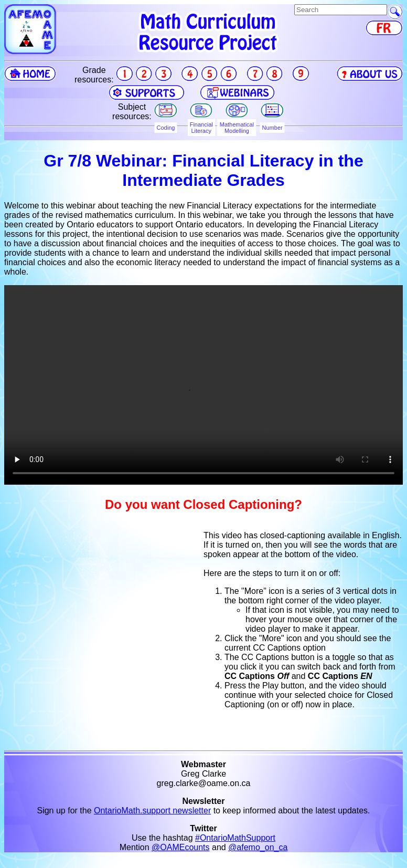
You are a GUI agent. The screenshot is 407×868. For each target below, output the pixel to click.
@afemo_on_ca (258, 847)
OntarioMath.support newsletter (152, 811)
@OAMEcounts (181, 847)
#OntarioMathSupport (235, 838)
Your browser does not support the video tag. (203, 385)
